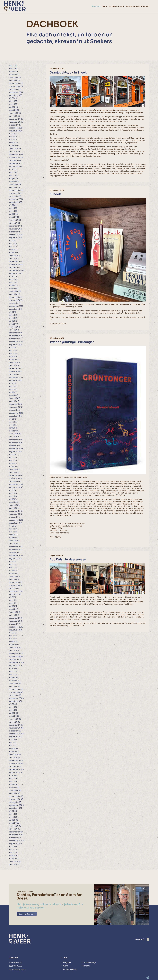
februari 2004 (15, 862)
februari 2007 (15, 755)
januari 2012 (14, 579)
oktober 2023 (15, 161)
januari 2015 (14, 472)
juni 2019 (13, 315)
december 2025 (16, 83)
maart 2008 (14, 716)
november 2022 (16, 193)
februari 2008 (15, 719)
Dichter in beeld (70, 969)
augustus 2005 (16, 808)
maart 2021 (14, 253)
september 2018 (16, 342)
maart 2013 (14, 538)
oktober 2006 (15, 767)
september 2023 (16, 164)
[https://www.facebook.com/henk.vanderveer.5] (148, 939)
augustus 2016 (15, 416)
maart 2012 (14, 573)
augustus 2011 (15, 594)
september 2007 (16, 734)
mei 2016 (13, 425)
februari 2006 (15, 790)
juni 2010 (13, 636)
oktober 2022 (15, 196)
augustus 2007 (16, 737)
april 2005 (13, 820)
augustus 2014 (15, 487)
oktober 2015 (15, 446)
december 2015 (16, 440)
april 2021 (13, 250)
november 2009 (16, 657)
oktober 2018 (15, 339)
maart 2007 (14, 752)
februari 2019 (15, 327)
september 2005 (16, 805)
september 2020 (16, 270)
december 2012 (16, 547)
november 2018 (16, 336)
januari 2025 (14, 116)
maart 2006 (14, 787)
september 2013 (16, 520)
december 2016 (16, 404)
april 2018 (13, 357)
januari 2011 (14, 615)
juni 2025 (13, 101)
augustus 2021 (15, 238)
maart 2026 (14, 74)
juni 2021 (13, 244)
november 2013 (16, 514)
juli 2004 (13, 847)
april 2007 (13, 749)
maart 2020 (14, 288)
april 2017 (13, 392)
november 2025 (16, 86)
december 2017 (16, 368)
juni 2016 (13, 422)
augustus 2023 (15, 167)
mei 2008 (13, 710)
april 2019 (13, 321)
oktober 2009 (15, 660)
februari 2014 (15, 505)
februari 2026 (15, 77)
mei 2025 (13, 104)
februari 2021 (15, 256)
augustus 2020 (16, 273)
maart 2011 (13, 609)
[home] (15, 6)
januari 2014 (14, 508)
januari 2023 (14, 187)
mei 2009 (13, 674)
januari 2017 (14, 401)
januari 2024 (14, 152)
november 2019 (16, 300)
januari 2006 (14, 793)
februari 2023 (15, 184)
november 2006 (16, 764)
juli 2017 (12, 383)
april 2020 (13, 285)
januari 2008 (14, 722)
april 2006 (13, 784)
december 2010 (16, 618)
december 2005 (16, 796)
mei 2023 (13, 175)
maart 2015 (14, 467)
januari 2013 (14, 544)
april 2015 (13, 464)
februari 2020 (15, 291)
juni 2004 (13, 850)
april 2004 (13, 856)
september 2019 (16, 306)
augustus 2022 (15, 202)
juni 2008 (13, 707)
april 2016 (13, 428)
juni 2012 (13, 565)
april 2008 (13, 713)
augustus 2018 (15, 345)
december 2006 (16, 761)
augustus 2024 (15, 131)
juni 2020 (13, 279)
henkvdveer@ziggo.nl (18, 969)
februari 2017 (15, 398)
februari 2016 (15, 434)
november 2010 (16, 621)
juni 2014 (13, 493)
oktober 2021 (15, 232)
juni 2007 (13, 743)
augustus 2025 (15, 95)
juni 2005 (13, 814)
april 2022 (13, 214)
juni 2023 (13, 172)
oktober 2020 (15, 267)
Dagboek (67, 962)
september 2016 (16, 413)
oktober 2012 (15, 553)
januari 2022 (14, 223)
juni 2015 (13, 458)
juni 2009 (13, 671)
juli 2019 (13, 312)
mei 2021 (13, 247)
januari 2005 (14, 829)
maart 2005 (14, 823)
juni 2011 (13, 600)
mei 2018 (13, 354)
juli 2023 (13, 169)
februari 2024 (15, 149)
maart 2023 (14, 181)
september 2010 (16, 627)
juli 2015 (12, 455)
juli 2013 (12, 526)
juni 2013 (13, 529)
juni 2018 (13, 351)
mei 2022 (13, 211)
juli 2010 (13, 633)
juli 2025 (13, 98)
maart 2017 (14, 395)
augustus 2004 (16, 844)
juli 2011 (12, 597)
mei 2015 (13, 461)
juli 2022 (13, 205)
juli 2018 (12, 348)
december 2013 (16, 511)
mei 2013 (13, 532)
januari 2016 (14, 437)
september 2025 (16, 92)
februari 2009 (15, 683)
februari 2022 (15, 220)
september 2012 (16, 556)
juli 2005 (13, 811)
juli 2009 (13, 668)
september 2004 (16, 841)
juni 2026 (13, 66)
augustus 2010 (15, 630)
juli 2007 (13, 740)
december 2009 (16, 654)
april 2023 (13, 178)
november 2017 (16, 371)
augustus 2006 (16, 772)
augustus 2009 (16, 666)
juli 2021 (12, 241)
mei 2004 (13, 853)
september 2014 (16, 484)
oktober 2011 (14, 588)
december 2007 (16, 725)
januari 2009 (14, 686)
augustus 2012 (15, 559)
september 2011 (16, 591)
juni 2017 (13, 386)
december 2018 (16, 333)
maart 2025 (14, 110)
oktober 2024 (15, 125)
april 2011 (13, 606)
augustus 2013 (15, 523)
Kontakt (86, 966)
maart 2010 (14, 645)
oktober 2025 (15, 89)
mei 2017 (13, 389)
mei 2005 (13, 817)
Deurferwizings (89, 962)
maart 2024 (14, 146)
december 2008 (16, 689)
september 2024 (16, 128)
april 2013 (13, 535)
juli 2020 (13, 276)
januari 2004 (14, 865)
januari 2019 (14, 330)
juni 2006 (13, 778)
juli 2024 (13, 134)
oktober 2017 (15, 374)
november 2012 (16, 550)
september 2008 (16, 698)
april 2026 (13, 71)
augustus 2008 (16, 701)
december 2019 (16, 297)
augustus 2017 (15, 380)
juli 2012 (12, 562)
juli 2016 (12, 419)
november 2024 (16, 122)
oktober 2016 (15, 410)
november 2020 (16, 265)
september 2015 (16, 449)
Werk (65, 966)
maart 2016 (14, 431)
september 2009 (16, 663)
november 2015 (16, 443)
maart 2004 (14, 859)
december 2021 (16, 226)
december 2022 (16, 190)
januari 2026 (14, 80)
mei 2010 (13, 639)
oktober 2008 (15, 695)
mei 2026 (13, 68)
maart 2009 (14, 680)
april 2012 (13, 570)
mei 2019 (13, 318)
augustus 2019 (15, 309)
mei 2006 (13, 781)
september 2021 (16, 235)
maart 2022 (14, 217)
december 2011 (15, 582)
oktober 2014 (15, 481)
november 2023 (16, 158)
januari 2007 (14, 758)
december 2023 (16, 155)
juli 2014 (13, 490)
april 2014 (13, 499)
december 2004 (16, 832)
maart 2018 (14, 360)
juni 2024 (13, 137)
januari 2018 (14, 366)
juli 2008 (13, 704)
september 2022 (16, 199)
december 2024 (16, 119)
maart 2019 (14, 324)
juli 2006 (13, 775)
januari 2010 (14, 651)
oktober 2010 (15, 624)
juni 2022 (13, 208)
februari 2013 (15, 541)
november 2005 (16, 799)
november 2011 (15, 585)
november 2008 (16, 692)
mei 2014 (13, 496)
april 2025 (13, 107)
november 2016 (16, 407)
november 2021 (16, 229)
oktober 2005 (15, 802)
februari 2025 (15, 113)
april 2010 (13, 642)
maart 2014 (14, 502)
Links (64, 958)
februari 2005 (15, 826)
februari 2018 (15, 363)
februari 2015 (15, 469)
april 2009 (13, 677)
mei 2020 (13, 282)
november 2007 (16, 728)
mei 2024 (13, 140)
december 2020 (16, 262)
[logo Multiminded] (148, 978)
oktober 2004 (15, 838)
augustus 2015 (15, 452)
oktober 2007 (15, 731)
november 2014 (16, 478)
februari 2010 (15, 648)
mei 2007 (13, 746)
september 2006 (16, 769)
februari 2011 (14, 612)
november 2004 (16, 835)
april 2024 (13, 143)
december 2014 (16, 475)
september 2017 (16, 377)
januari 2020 (14, 294)
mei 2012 (13, 568)
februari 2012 (15, 576)
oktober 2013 (15, 517)
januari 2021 (14, 259)
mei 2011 (13, 603)
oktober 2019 (15, 303)
